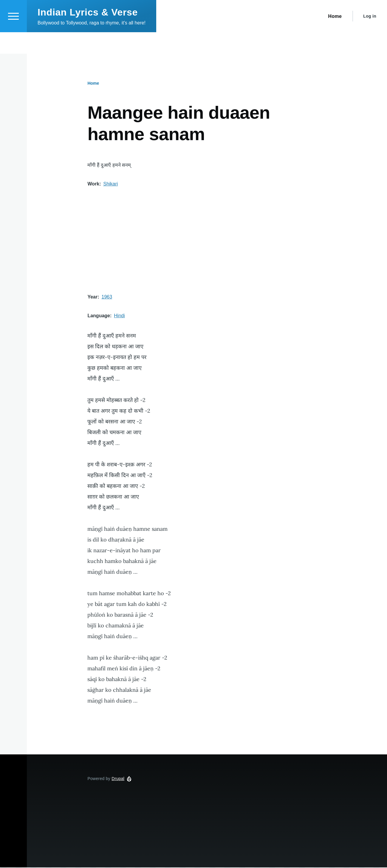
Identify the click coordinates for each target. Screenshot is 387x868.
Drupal (118, 779)
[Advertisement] (207, 241)
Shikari (110, 184)
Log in (370, 38)
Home (93, 83)
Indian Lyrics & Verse (88, 34)
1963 (107, 297)
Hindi (119, 316)
